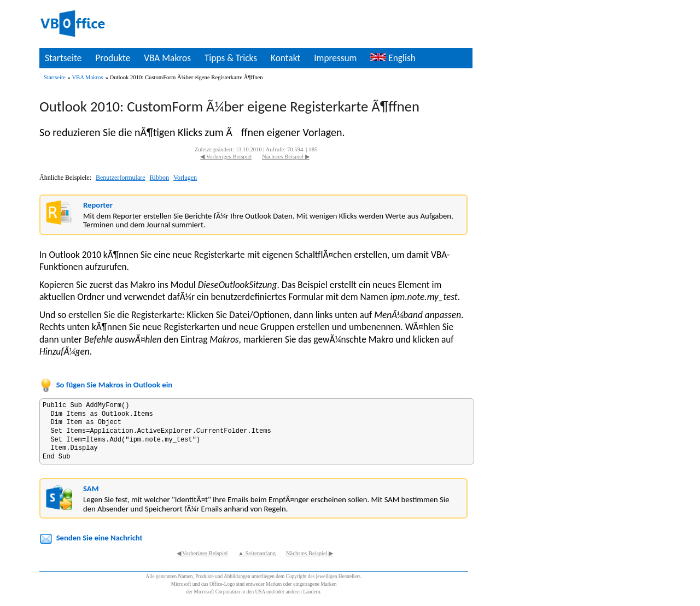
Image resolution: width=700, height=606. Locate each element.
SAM (91, 489)
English (393, 58)
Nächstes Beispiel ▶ (286, 157)
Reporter (98, 205)
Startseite (63, 58)
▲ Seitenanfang (257, 553)
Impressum (335, 58)
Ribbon (159, 178)
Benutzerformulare (121, 178)
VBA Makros (167, 58)
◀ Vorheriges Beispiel (226, 157)
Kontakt (285, 58)
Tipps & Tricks (231, 58)
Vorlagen (185, 178)
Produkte (113, 58)
